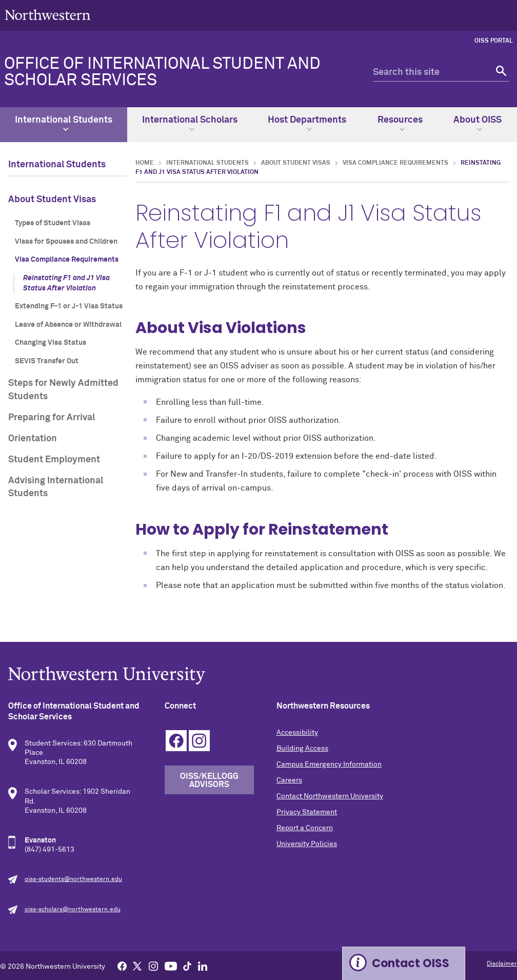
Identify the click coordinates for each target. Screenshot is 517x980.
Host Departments (307, 124)
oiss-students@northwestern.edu (73, 879)
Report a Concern (305, 828)
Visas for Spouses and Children (66, 242)
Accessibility (297, 733)
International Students (64, 124)
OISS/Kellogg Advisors (209, 780)
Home (145, 163)
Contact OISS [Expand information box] (411, 963)
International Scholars (190, 124)
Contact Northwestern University (330, 796)
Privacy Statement (307, 812)
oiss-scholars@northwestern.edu (73, 910)
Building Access (302, 749)
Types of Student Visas (53, 223)
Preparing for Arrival (52, 418)
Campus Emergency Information (329, 765)
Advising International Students (56, 487)
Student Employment (54, 460)
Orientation (33, 439)
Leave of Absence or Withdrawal (68, 325)
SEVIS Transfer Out (47, 361)
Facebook (176, 741)
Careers (289, 780)
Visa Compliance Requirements (67, 260)
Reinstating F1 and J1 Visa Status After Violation (66, 283)
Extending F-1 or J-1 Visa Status (69, 306)
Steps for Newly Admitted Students (63, 390)
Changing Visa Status (51, 343)
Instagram (199, 741)
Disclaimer (502, 964)
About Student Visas (52, 200)
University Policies (307, 844)
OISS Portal (494, 41)
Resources (400, 124)
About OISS (478, 124)
